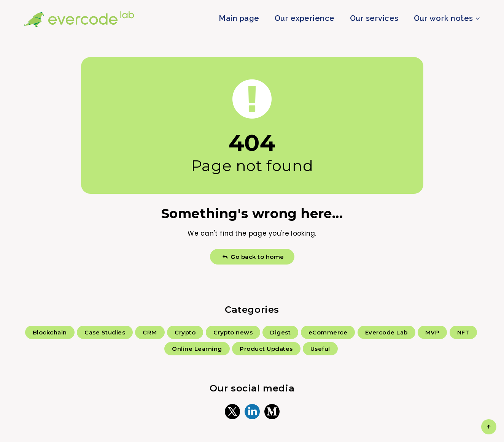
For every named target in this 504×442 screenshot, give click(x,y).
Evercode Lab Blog (79, 19)
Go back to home (253, 257)
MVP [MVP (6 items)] (432, 332)
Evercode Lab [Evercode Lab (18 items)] (386, 332)
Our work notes (444, 18)
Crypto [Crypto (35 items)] (185, 332)
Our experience (305, 18)
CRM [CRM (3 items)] (150, 332)
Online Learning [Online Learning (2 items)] (197, 349)
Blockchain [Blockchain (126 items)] (50, 332)
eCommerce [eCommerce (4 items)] (328, 332)
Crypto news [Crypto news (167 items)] (233, 332)
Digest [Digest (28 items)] (280, 332)
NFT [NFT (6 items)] (463, 332)
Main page (239, 18)
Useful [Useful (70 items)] (320, 349)
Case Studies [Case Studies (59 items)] (105, 332)
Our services (374, 18)
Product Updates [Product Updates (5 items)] (266, 349)
